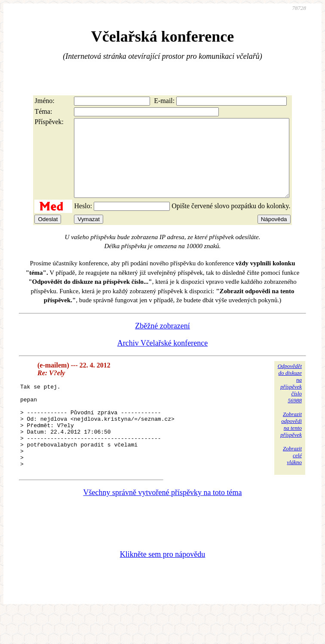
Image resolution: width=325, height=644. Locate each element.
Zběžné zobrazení (162, 341)
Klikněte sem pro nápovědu (162, 586)
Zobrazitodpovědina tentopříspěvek (291, 440)
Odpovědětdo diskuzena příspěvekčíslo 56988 (290, 399)
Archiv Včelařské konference (163, 358)
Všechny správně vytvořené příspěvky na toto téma (163, 525)
